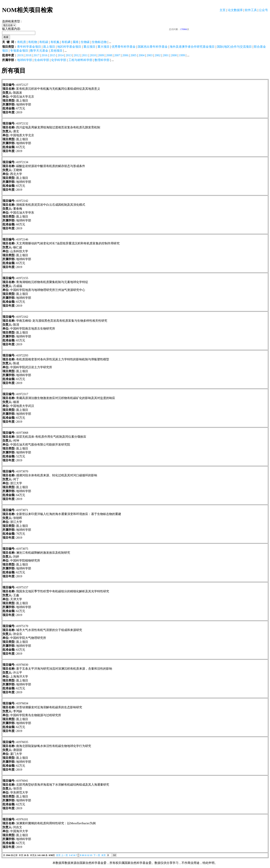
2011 (85, 55)
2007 (117, 55)
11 (85, 855)
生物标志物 (99, 42)
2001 (166, 55)
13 (91, 855)
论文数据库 (235, 10)
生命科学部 (42, 60)
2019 (20, 55)
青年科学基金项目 (29, 47)
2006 (125, 55)
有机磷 (66, 42)
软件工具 (251, 10)
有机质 (22, 42)
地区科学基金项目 (69, 47)
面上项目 (49, 47)
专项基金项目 (19, 51)
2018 (28, 55)
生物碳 (85, 42)
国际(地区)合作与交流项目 (234, 47)
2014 (61, 55)
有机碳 (44, 42)
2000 (174, 55)
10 (83, 855)
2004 (141, 55)
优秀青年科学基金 (124, 47)
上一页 (64, 855)
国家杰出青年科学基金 (153, 47)
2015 (52, 55)
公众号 (263, 10)
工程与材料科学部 (80, 60)
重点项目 (89, 47)
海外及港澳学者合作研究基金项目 (192, 47)
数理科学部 (102, 60)
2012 (77, 55)
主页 (223, 10)
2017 (36, 55)
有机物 (33, 42)
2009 (101, 55)
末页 (103, 855)
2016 (44, 55)
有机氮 (55, 42)
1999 (182, 55)
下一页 (97, 855)
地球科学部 (25, 60)
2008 (109, 55)
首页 (58, 855)
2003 (150, 55)
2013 (69, 55)
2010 (93, 55)
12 (88, 855)
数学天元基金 (39, 51)
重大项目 (103, 47)
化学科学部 (59, 60)
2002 (158, 55)
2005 (133, 55)
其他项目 (56, 51)
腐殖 (76, 42)
